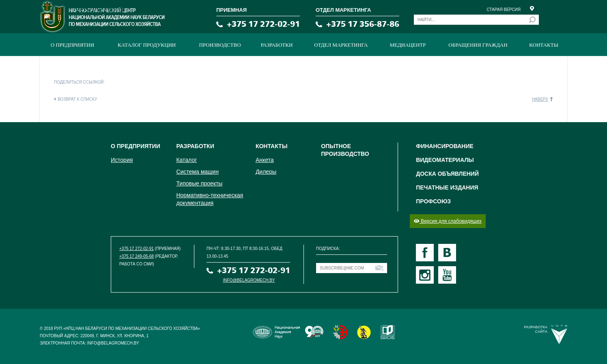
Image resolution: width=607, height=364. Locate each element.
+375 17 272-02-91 (263, 24)
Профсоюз (433, 201)
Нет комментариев (100, 10)
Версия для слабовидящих (448, 221)
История (122, 160)
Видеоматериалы (445, 160)
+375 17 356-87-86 (363, 24)
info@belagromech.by (249, 280)
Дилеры (266, 172)
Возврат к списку (77, 99)
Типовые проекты (199, 183)
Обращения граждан (478, 45)
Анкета (265, 160)
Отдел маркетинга (341, 45)
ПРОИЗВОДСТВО (220, 45)
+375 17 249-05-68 (137, 256)
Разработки (277, 45)
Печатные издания (447, 187)
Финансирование (445, 146)
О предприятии (72, 45)
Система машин (197, 172)
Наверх (540, 99)
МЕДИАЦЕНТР (408, 45)
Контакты (544, 45)
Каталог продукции (147, 45)
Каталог (186, 160)
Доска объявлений (447, 174)
